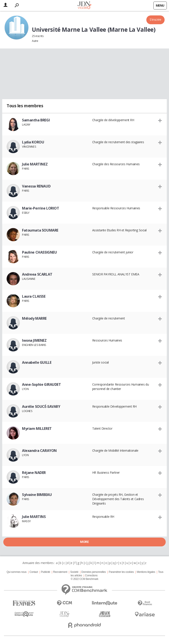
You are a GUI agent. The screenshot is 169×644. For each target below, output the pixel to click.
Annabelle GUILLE (37, 362)
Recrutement (60, 572)
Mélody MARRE (34, 318)
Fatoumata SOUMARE (40, 230)
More (84, 542)
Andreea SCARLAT (37, 274)
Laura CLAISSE (34, 296)
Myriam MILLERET (37, 429)
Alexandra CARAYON (39, 451)
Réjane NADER (34, 473)
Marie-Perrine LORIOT (41, 208)
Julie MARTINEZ (35, 164)
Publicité (46, 572)
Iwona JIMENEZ (34, 340)
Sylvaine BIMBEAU (37, 495)
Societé (74, 572)
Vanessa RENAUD (36, 186)
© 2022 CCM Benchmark (84, 579)
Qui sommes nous (17, 572)
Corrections (91, 575)
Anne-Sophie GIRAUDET (41, 384)
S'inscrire (155, 19)
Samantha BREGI (36, 120)
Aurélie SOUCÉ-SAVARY (41, 406)
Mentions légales (146, 572)
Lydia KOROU (33, 142)
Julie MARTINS (34, 517)
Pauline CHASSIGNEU (39, 252)
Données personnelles (94, 572)
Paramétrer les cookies (121, 572)
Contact (34, 572)
